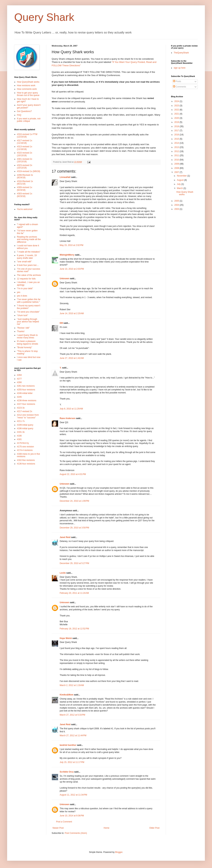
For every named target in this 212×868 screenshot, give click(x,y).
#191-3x (21, 432)
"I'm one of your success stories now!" (29, 270)
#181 (19, 439)
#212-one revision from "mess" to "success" (28, 416)
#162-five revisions (26, 460)
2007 (177, 172)
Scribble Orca (67, 772)
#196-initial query (25, 428)
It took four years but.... (28, 265)
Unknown (64, 279)
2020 (177, 118)
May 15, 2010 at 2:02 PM (71, 245)
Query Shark (44, 17)
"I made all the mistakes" (29, 252)
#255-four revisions (26, 390)
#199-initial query (25, 425)
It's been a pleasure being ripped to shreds (28, 342)
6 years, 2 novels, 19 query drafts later (27, 257)
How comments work (27, 89)
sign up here (180, 68)
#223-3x (21, 408)
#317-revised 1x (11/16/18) (24, 142)
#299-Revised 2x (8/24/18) (25, 176)
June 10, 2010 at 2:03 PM (72, 269)
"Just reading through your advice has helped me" (28, 322)
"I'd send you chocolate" (28, 312)
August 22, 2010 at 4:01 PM (73, 474)
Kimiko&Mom (67, 695)
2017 (177, 131)
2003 (177, 209)
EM (61, 323)
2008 (177, 168)
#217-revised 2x (24, 411)
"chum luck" (23, 315)
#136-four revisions (26, 464)
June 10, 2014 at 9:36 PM (72, 816)
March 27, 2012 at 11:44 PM (73, 736)
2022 (177, 110)
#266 (19, 382)
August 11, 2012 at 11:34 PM (73, 795)
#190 (19, 436)
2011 (177, 155)
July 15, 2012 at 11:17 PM (72, 762)
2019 (177, 122)
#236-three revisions (27, 401)
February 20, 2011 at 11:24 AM (74, 593)
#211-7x (21, 421)
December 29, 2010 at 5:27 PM (74, 563)
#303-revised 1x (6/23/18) (24, 195)
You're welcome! (25, 209)
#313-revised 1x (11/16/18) (24, 148)
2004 (177, 205)
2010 (177, 160)
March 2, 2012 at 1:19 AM (72, 685)
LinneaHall (65, 177)
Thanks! (21, 331)
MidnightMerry (67, 255)
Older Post (154, 828)
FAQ (19, 115)
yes (19, 292)
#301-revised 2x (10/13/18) (24, 160)
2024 (177, 101)
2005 (177, 201)
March (180, 188)
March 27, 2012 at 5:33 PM (72, 715)
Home (107, 828)
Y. (61, 368)
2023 (177, 106)
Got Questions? (24, 111)
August (181, 180)
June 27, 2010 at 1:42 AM (72, 358)
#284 (19, 375)
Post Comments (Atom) (76, 833)
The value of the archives (29, 275)
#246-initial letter (25, 393)
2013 (177, 147)
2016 (177, 135)
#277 (19, 379)
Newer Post (58, 828)
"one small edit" (24, 262)
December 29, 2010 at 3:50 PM (74, 528)
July (179, 184)
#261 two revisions (26, 386)
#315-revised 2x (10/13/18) (24, 154)
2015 (177, 139)
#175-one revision (25, 447)
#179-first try (23, 443)
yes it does (22, 296)
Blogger (119, 852)
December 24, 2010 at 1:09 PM (74, 501)
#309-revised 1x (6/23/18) (24, 189)
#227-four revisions (26, 404)
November (182, 176)
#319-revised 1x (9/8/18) (29, 171)
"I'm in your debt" (25, 289)
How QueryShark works (28, 82)
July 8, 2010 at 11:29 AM (71, 409)
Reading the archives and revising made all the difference (29, 239)
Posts (177, 81)
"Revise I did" (23, 328)
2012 (177, 151)
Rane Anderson (68, 418)
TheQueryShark (181, 53)
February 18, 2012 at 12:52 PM (74, 629)
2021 (177, 114)
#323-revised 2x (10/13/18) (24, 167)
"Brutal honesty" (24, 347)
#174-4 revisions (25, 450)
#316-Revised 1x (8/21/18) (25, 183)
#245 (19, 397)
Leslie (63, 573)
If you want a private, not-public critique (29, 120)
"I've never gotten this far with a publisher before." (29, 301)
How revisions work (26, 85)
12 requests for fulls (26, 279)
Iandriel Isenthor (68, 745)
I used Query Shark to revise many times (27, 336)
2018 (177, 126)
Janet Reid (65, 537)
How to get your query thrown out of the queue (28, 94)
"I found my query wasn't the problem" (29, 307)
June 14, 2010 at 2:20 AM (72, 313)
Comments (179, 87)
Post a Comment (64, 822)
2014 (177, 143)
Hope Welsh (66, 638)
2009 (177, 164)
